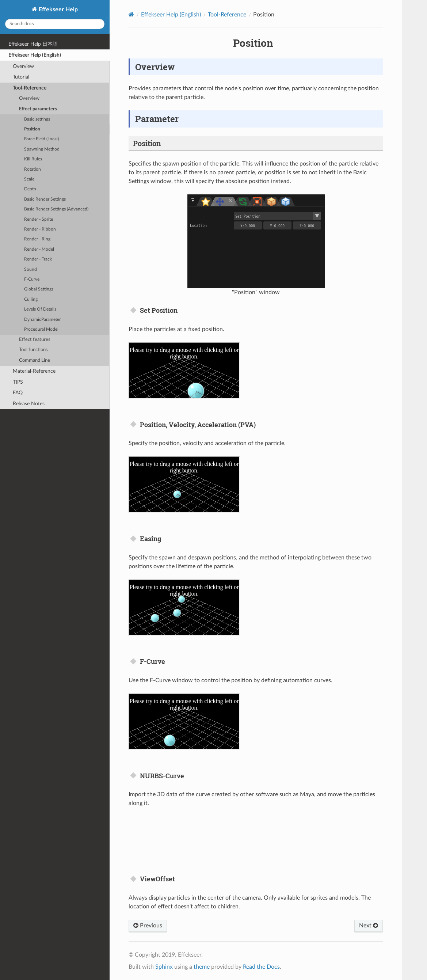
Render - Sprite (39, 219)
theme (202, 967)
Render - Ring (37, 239)
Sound (30, 269)
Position (32, 129)
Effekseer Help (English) (35, 55)
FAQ (18, 393)
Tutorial (21, 77)
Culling (31, 299)
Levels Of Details (40, 309)
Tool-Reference (30, 88)
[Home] (131, 14)
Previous (148, 926)
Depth (30, 189)
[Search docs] (55, 24)
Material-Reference (34, 371)
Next (369, 926)
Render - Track (38, 259)
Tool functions (33, 350)
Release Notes (29, 404)
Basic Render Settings (45, 199)
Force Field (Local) (41, 139)
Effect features (35, 340)
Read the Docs (261, 967)
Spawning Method (42, 149)
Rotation (33, 169)
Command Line (35, 360)
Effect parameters (38, 109)
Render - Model (39, 249)
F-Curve (32, 279)
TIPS (18, 382)
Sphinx (164, 967)
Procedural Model (41, 329)
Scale (29, 179)
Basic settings (37, 119)
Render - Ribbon (40, 229)
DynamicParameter (42, 320)
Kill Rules (33, 159)
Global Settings (39, 289)
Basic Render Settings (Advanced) (56, 209)
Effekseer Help (58, 10)
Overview (23, 66)
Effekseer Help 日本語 (33, 44)
